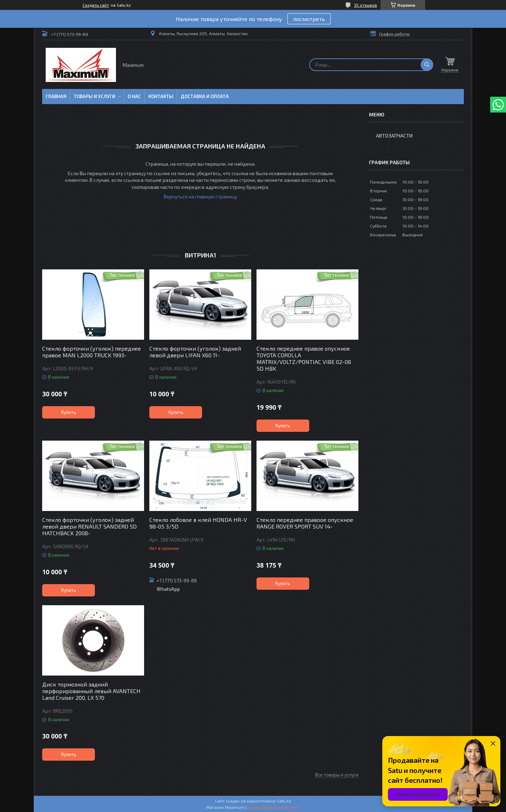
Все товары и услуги (337, 775)
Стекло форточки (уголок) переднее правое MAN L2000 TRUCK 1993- (92, 352)
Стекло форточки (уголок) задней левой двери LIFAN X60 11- (195, 352)
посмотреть (309, 19)
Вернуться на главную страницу (200, 196)
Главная (56, 96)
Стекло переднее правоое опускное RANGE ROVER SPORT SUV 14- (305, 523)
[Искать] (427, 65)
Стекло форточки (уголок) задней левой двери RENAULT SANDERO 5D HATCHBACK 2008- (89, 526)
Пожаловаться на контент (274, 807)
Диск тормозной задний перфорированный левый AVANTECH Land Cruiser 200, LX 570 (91, 691)
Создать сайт (96, 5)
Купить (69, 412)
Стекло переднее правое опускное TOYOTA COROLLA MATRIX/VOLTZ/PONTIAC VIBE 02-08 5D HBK (304, 358)
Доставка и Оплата (205, 96)
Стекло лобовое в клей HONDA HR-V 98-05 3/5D (198, 523)
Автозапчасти (394, 136)
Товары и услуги (95, 96)
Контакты (161, 96)
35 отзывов (365, 5)
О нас (134, 96)
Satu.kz (284, 801)
